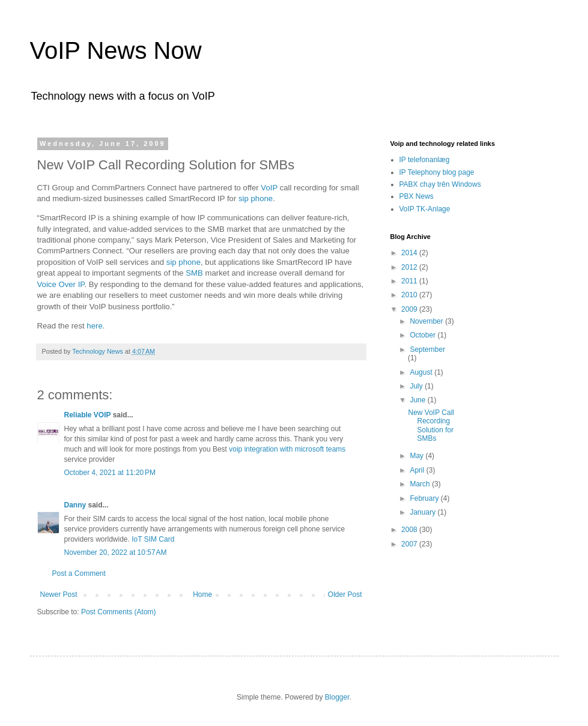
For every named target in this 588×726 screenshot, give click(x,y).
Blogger (337, 697)
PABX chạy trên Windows (440, 184)
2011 (410, 281)
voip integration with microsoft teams (287, 449)
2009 (410, 309)
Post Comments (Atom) (119, 612)
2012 (410, 267)
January (423, 512)
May (417, 456)
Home (202, 594)
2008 (410, 530)
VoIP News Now (116, 50)
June (418, 400)
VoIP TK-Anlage (425, 209)
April (418, 470)
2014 (410, 253)
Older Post (345, 594)
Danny (75, 505)
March (421, 484)
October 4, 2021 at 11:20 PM (110, 473)
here (94, 326)
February (425, 498)
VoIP (270, 188)
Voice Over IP (61, 284)
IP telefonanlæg (425, 160)
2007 (410, 544)
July (417, 386)
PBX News (417, 196)
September (427, 349)
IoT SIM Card (153, 539)
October (423, 335)
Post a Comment (79, 573)
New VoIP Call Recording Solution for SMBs (431, 425)
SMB (195, 273)
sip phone (256, 198)
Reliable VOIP (88, 415)
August (422, 372)
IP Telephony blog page (437, 172)
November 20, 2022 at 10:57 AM (116, 552)
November (427, 321)
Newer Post (59, 594)
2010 (410, 295)
